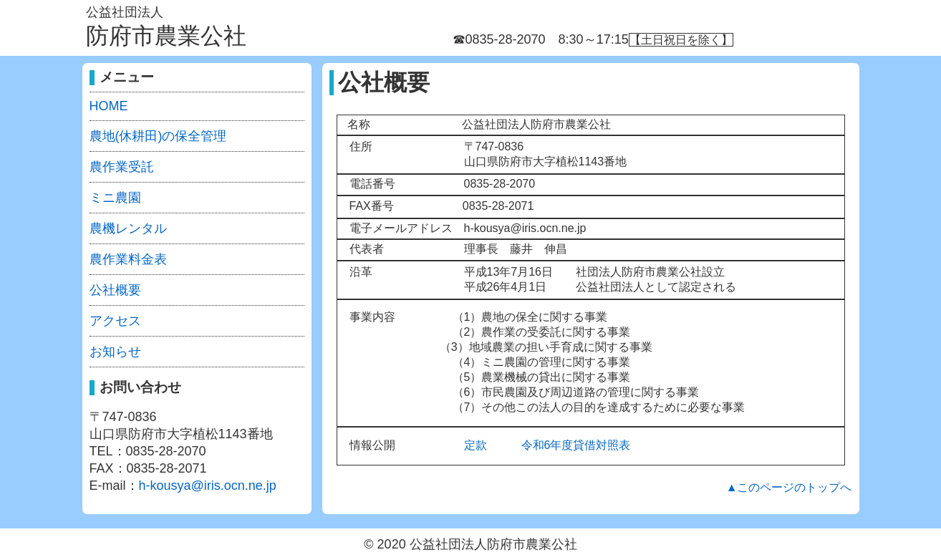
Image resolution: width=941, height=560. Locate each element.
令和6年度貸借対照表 (576, 445)
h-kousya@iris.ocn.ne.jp (208, 486)
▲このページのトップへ (789, 487)
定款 (476, 445)
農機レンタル (128, 228)
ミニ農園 (115, 198)
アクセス (115, 321)
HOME (109, 106)
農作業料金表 (128, 259)
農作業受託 (122, 167)
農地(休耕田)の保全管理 (158, 136)
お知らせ (115, 352)
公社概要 (115, 290)
